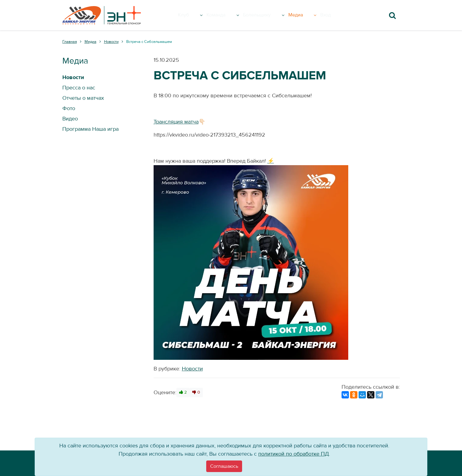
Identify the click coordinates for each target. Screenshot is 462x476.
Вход (336, 15)
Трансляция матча (176, 122)
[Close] (224, 466)
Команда (226, 15)
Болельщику (270, 15)
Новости (192, 369)
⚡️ (271, 161)
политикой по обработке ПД (294, 454)
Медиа (311, 15)
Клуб (194, 15)
